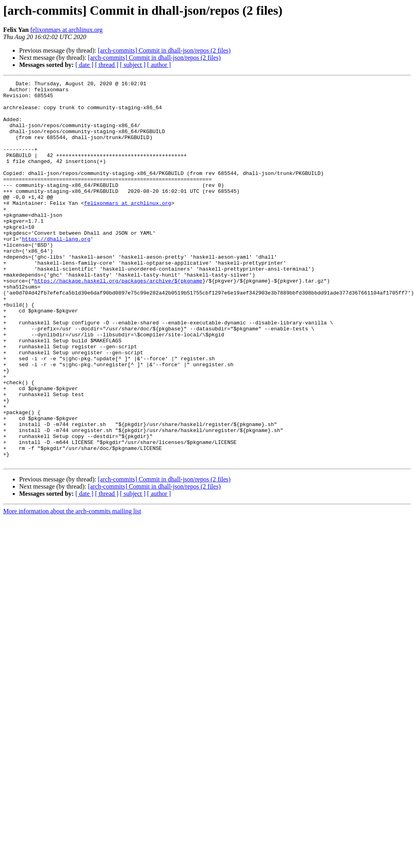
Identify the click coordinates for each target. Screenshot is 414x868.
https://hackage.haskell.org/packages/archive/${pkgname (118, 321)
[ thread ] (107, 65)
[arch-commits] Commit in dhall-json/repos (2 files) (164, 50)
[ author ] (159, 65)
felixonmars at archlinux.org (66, 30)
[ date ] (84, 65)
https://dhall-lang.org (56, 271)
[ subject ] (133, 65)
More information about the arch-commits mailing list (72, 588)
